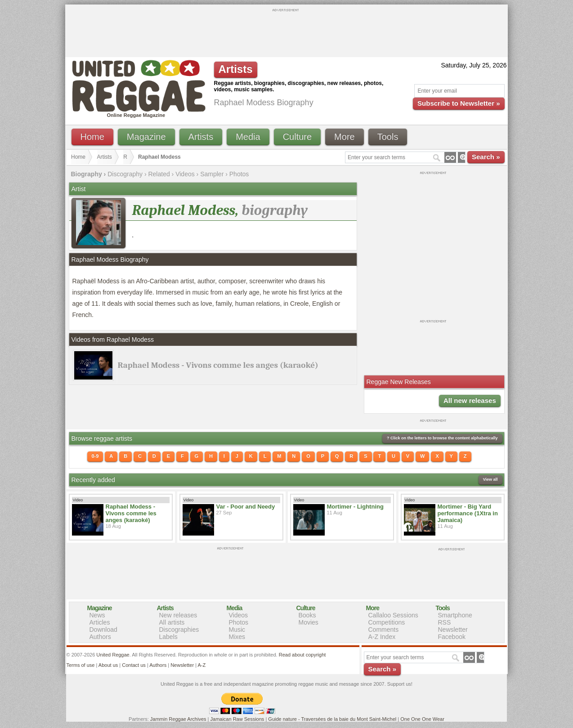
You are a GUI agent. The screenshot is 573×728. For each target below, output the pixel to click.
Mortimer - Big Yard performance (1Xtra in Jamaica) (468, 513)
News (97, 615)
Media (248, 137)
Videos (185, 174)
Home (92, 137)
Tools (388, 137)
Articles (100, 622)
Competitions (387, 622)
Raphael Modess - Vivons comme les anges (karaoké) (218, 365)
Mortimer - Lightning (355, 507)
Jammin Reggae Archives (178, 719)
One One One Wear (422, 719)
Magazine (146, 137)
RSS (445, 622)
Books (307, 615)
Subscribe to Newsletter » (459, 103)
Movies (309, 622)
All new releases (470, 400)
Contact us (134, 665)
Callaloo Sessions (393, 615)
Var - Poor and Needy (246, 507)
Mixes (237, 637)
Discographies (179, 630)
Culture (297, 137)
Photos (239, 174)
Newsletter (453, 630)
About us (108, 665)
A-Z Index (382, 637)
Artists (201, 137)
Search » (486, 157)
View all (490, 479)
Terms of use (81, 665)
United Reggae (113, 655)
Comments (384, 630)
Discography (125, 174)
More (345, 137)
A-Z (201, 665)
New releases (178, 615)
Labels (168, 637)
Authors (100, 637)
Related (159, 174)
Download (103, 630)
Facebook (452, 637)
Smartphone (455, 615)
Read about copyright (302, 655)
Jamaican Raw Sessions (237, 719)
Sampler (212, 174)
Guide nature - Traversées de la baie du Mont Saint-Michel (332, 719)
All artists (172, 622)
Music (237, 630)
